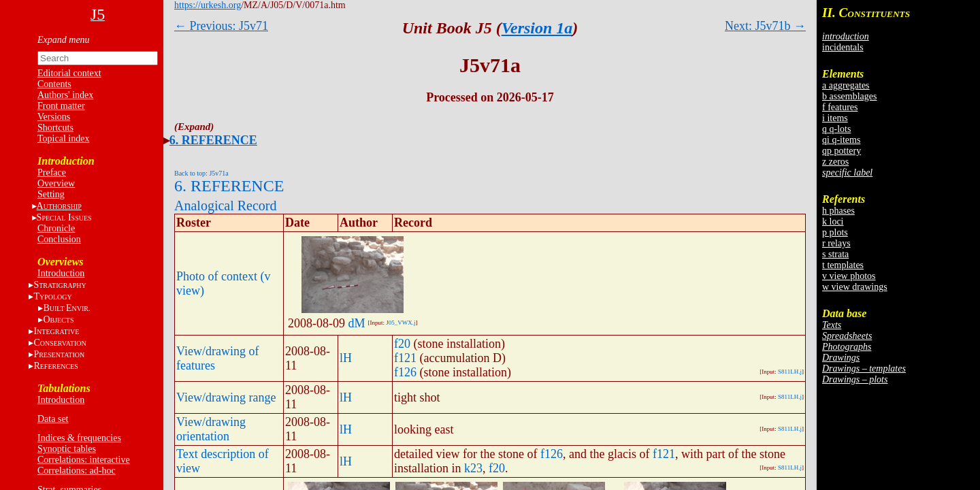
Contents (54, 84)
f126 (405, 372)
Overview (56, 183)
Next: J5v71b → (765, 26)
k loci (833, 222)
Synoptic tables (67, 449)
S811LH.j (790, 372)
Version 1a (537, 28)
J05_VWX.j (401, 323)
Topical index (63, 138)
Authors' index (65, 95)
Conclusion (59, 239)
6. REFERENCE (213, 140)
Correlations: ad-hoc (77, 471)
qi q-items (841, 140)
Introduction (61, 273)
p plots (835, 232)
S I (64, 217)
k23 (473, 468)
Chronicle (56, 228)
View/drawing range (226, 397)
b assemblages (849, 96)
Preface (52, 173)
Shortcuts (55, 128)
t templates (843, 265)
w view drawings (855, 287)
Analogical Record (226, 206)
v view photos (849, 276)
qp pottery (842, 151)
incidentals (843, 47)
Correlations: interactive (84, 460)
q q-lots (836, 129)
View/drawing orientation (211, 429)
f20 (402, 344)
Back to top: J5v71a (201, 173)
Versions (54, 117)
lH (346, 358)
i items (835, 118)
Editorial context (69, 73)
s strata (835, 254)
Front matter (61, 106)
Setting (51, 194)
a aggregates (846, 85)
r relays (836, 243)
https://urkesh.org (208, 5)
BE (66, 308)
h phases (838, 211)
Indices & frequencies (79, 438)
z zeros (835, 162)
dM (357, 323)
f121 (405, 358)
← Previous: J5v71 (221, 26)
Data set (53, 419)
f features (840, 107)
